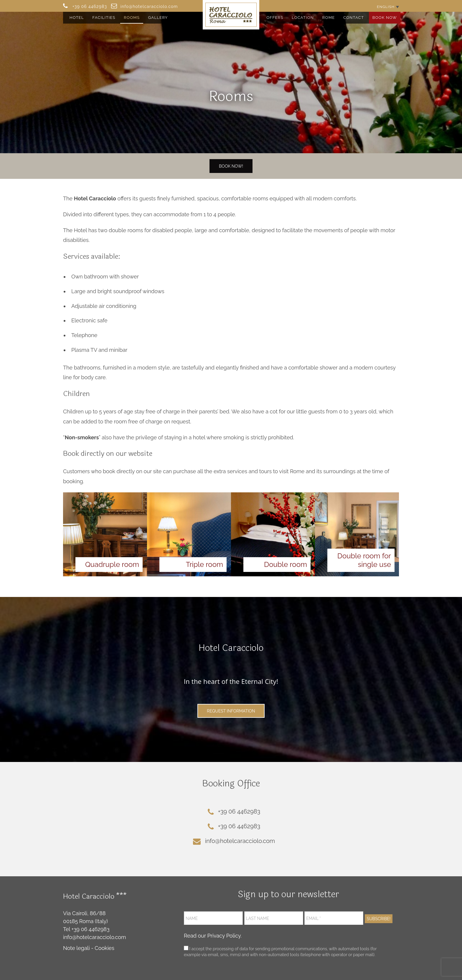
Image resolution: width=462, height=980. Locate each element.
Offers (275, 18)
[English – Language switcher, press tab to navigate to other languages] (388, 7)
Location (303, 18)
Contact (354, 18)
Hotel (77, 18)
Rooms (132, 18)
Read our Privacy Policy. (213, 936)
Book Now (385, 18)
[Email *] (334, 918)
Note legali (76, 948)
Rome (329, 18)
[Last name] (274, 918)
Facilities (104, 18)
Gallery (158, 18)
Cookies (104, 948)
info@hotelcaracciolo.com (95, 937)
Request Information (231, 711)
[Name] (213, 918)
